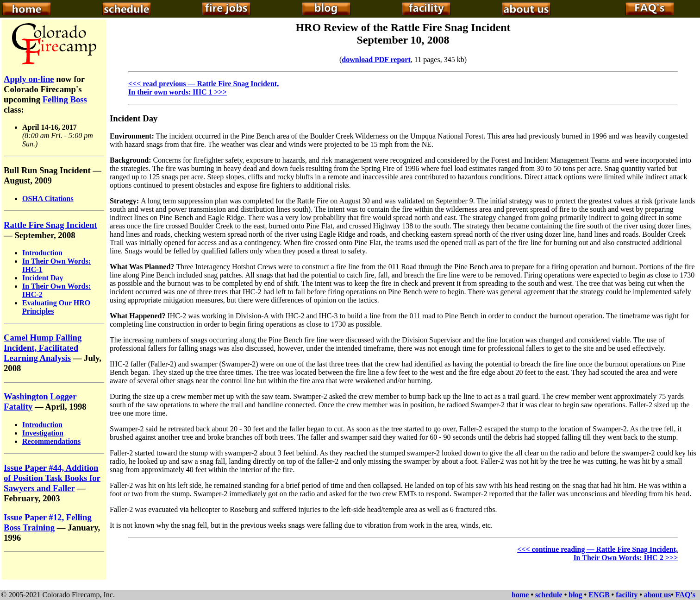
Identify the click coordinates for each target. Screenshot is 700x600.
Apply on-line (29, 79)
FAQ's (685, 595)
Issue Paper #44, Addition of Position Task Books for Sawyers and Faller (52, 478)
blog (575, 595)
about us (657, 595)
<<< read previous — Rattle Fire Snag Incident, (203, 84)
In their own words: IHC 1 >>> (178, 92)
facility (627, 595)
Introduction (42, 253)
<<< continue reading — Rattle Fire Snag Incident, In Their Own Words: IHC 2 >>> (597, 553)
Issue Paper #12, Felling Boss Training (48, 522)
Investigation (43, 433)
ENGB (599, 595)
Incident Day (43, 278)
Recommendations (51, 441)
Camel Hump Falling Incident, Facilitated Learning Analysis (43, 348)
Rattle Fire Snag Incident (50, 225)
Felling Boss (65, 99)
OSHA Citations (48, 199)
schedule (549, 595)
